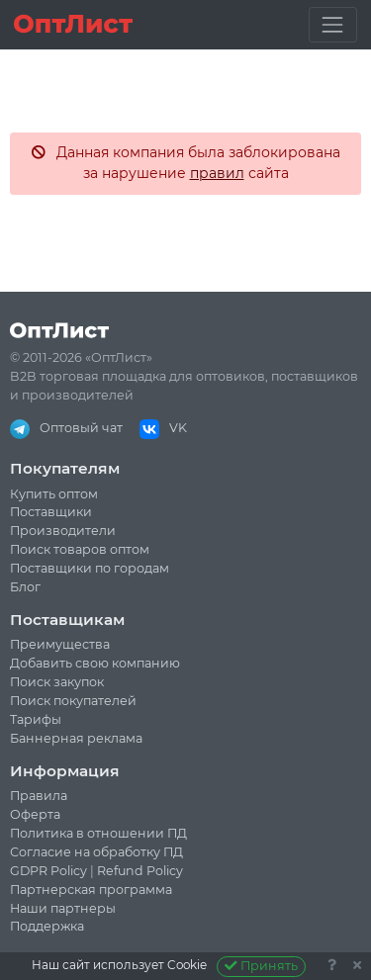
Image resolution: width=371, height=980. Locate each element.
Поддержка (47, 926)
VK (163, 428)
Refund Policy (140, 871)
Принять (262, 966)
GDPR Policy (48, 871)
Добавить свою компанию (95, 663)
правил (217, 173)
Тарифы (36, 719)
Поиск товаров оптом (80, 549)
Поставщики (51, 512)
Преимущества (60, 644)
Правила (39, 796)
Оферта (35, 814)
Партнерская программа (91, 890)
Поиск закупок (57, 682)
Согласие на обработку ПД (96, 852)
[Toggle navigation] (333, 24)
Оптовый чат (66, 428)
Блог (25, 587)
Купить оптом (54, 494)
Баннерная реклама (76, 738)
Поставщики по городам (90, 568)
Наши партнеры (63, 908)
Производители (63, 531)
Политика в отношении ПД (98, 833)
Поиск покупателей (73, 701)
